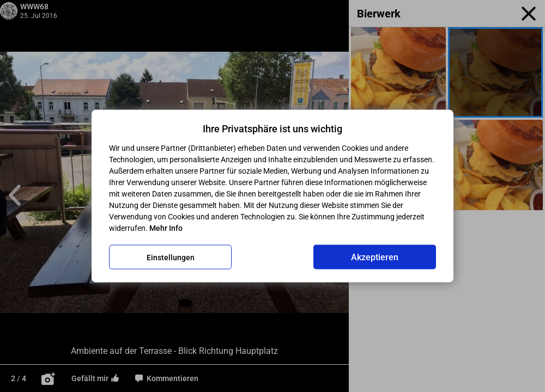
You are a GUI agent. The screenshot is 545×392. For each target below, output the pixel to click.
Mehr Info (166, 228)
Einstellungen (171, 257)
